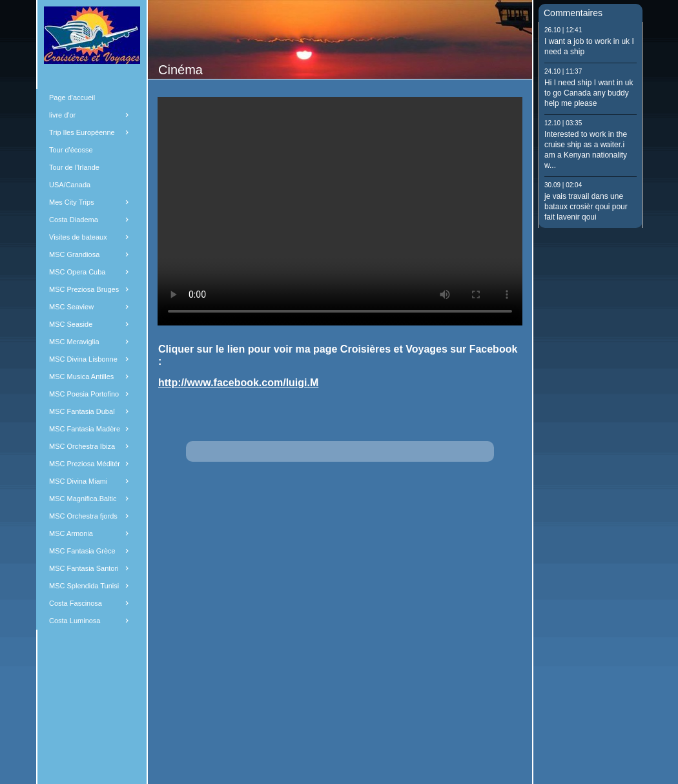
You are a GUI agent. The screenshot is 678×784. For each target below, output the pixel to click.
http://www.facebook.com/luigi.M (238, 383)
